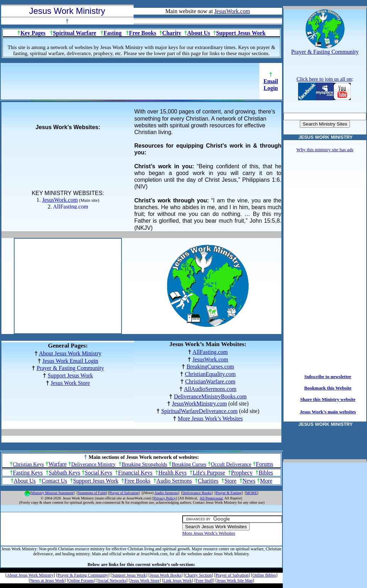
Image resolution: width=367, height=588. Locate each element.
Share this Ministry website (328, 399)
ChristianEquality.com (210, 374)
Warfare (57, 464)
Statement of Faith (92, 493)
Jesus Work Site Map (235, 581)
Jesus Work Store (70, 383)
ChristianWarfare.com (210, 382)
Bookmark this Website (328, 388)
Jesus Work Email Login (70, 361)
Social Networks (112, 581)
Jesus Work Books (166, 575)
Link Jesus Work (178, 581)
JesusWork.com (60, 201)
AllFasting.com (71, 208)
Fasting (113, 33)
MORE (252, 493)
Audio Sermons (174, 481)
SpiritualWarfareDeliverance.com (199, 411)
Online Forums (81, 581)
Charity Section (198, 575)
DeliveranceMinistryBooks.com (210, 396)
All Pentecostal (211, 498)
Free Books (143, 33)
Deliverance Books (197, 493)
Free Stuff (204, 581)
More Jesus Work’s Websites (210, 419)
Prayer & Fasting (229, 493)
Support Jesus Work (241, 33)
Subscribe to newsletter (328, 377)
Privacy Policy (164, 498)
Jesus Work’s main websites (328, 412)
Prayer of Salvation (124, 493)
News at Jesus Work (47, 581)
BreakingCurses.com (210, 367)
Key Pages (33, 33)
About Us (199, 33)
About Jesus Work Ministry (70, 353)
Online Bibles (264, 575)
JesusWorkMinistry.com (199, 404)
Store (231, 481)
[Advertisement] (130, 84)
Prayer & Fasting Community (70, 368)
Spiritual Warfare (75, 33)
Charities (208, 481)
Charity (172, 33)
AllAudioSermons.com (210, 389)
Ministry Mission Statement (52, 493)
